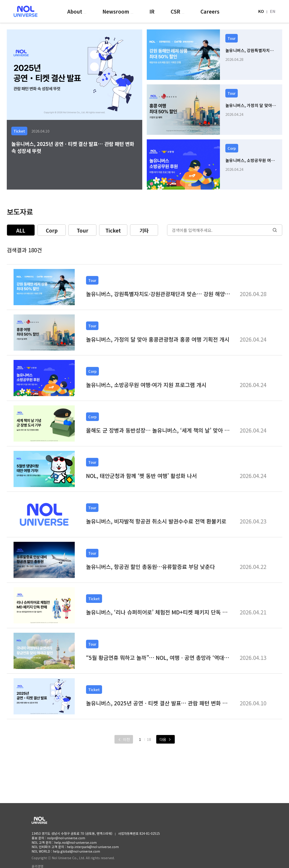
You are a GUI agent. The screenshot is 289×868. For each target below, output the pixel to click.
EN (273, 11)
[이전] (124, 739)
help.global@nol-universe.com (76, 851)
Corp (52, 230)
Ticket (113, 230)
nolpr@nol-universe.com (66, 838)
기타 (144, 230)
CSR (176, 11)
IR (152, 11)
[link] (214, 55)
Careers (210, 11)
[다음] (165, 739)
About (75, 11)
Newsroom (117, 11)
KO (261, 11)
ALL (21, 230)
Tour (83, 230)
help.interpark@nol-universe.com (93, 847)
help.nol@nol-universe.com (75, 842)
